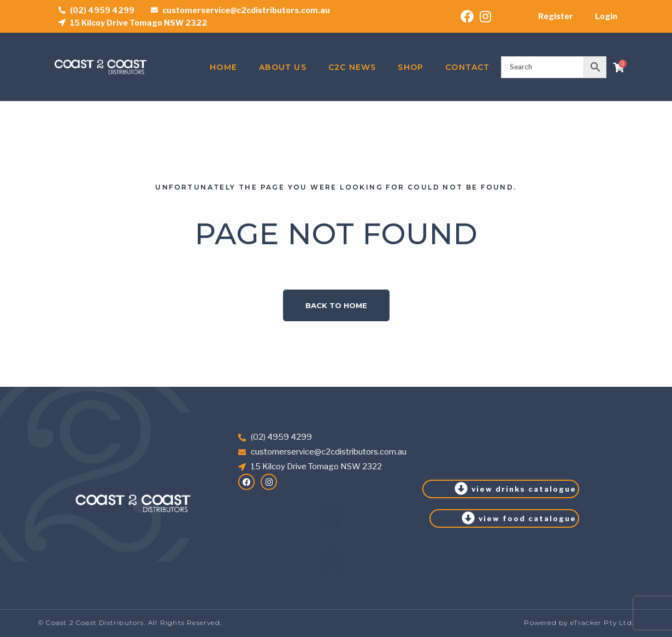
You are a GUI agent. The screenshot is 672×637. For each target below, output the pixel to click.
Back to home (336, 305)
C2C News (352, 67)
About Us (283, 67)
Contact (467, 67)
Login (606, 16)
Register (556, 16)
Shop (411, 67)
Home (223, 67)
